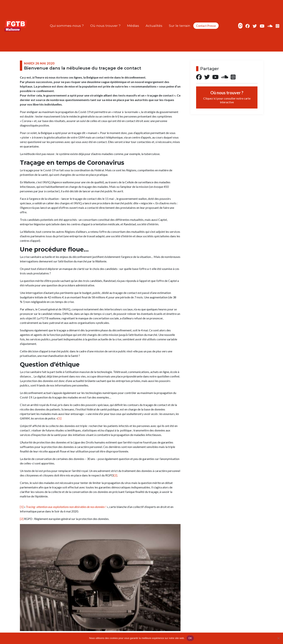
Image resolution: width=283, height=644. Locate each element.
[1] (60, 418)
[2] (115, 475)
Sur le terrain (180, 26)
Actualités (154, 26)
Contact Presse (206, 26)
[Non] (278, 638)
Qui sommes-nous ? (67, 26)
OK (190, 638)
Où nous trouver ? (105, 26)
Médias (133, 26)
